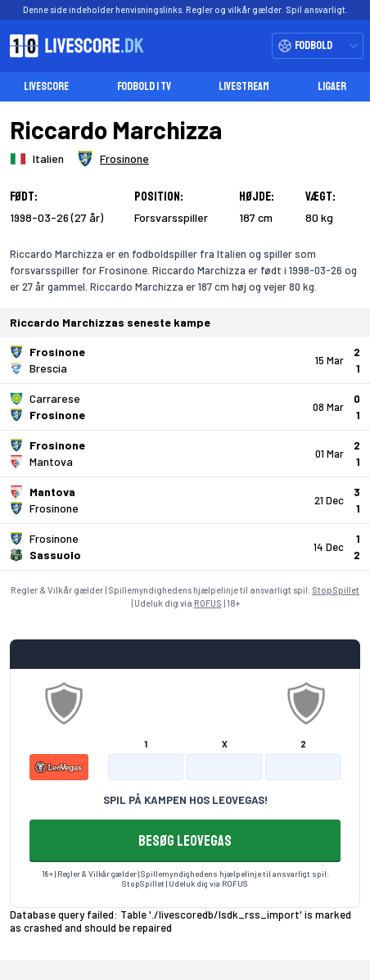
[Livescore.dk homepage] (72, 46)
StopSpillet (336, 590)
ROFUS (208, 603)
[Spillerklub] (113, 159)
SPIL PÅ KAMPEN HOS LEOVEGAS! (185, 800)
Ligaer (332, 86)
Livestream (244, 86)
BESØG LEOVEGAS (185, 841)
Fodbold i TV (144, 86)
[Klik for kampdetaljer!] (185, 360)
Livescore (46, 86)
